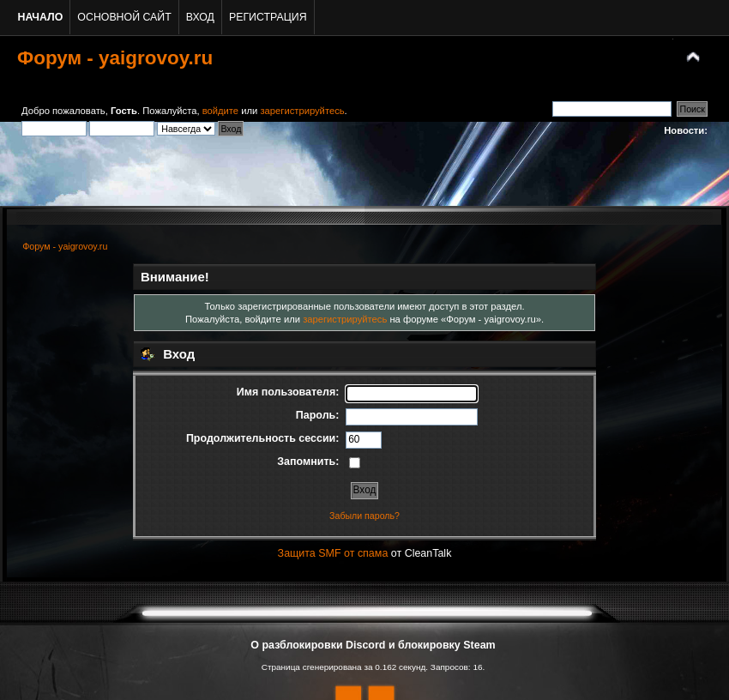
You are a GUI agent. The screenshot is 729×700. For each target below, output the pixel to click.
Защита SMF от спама (333, 553)
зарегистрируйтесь (302, 111)
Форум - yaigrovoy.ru (115, 58)
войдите (220, 111)
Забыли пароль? (364, 516)
